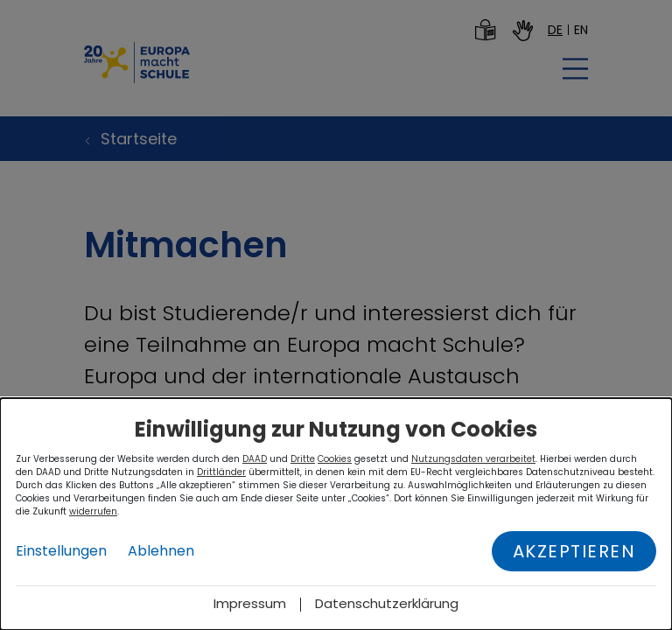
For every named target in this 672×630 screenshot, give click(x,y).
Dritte (303, 459)
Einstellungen (61, 551)
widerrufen (93, 511)
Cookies (335, 459)
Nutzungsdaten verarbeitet (473, 459)
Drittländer (221, 472)
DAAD (255, 459)
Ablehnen (161, 551)
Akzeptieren (574, 551)
